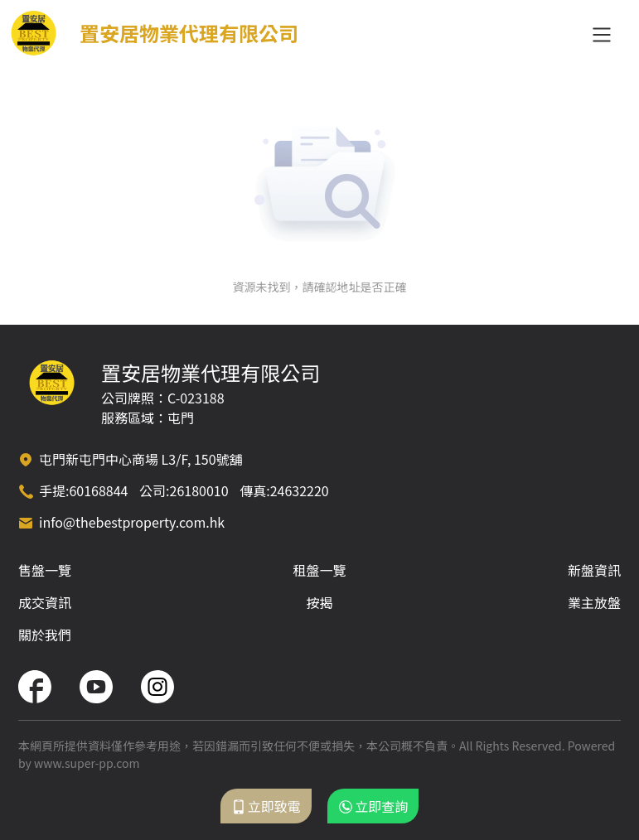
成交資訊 (45, 602)
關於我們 (45, 635)
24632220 (300, 490)
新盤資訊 (594, 570)
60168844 (98, 490)
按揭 (319, 602)
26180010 (199, 490)
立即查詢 (373, 806)
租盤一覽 (319, 570)
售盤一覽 (45, 570)
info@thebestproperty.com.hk (132, 522)
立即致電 (266, 806)
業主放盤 (594, 602)
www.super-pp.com (87, 763)
